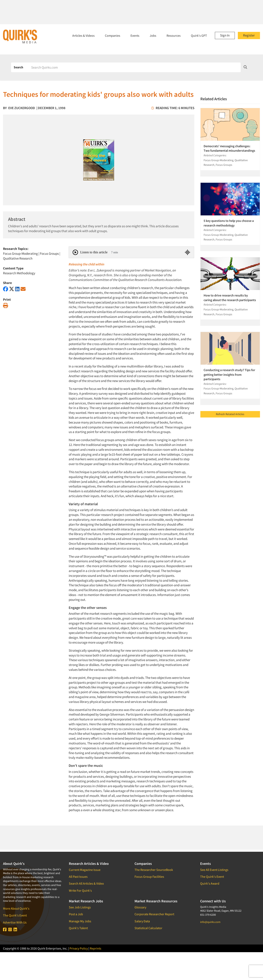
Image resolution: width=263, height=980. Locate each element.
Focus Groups (49, 254)
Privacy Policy (79, 948)
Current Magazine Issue (85, 870)
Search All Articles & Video (86, 883)
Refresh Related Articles (230, 414)
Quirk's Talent (78, 928)
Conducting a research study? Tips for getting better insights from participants (229, 374)
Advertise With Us (15, 922)
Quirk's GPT (199, 35)
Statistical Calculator (148, 928)
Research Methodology (19, 273)
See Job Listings (80, 907)
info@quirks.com (210, 922)
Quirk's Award (210, 883)
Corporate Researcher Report (154, 914)
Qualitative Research (18, 258)
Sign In (225, 35)
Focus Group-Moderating (20, 254)
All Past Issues (78, 877)
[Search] (135, 67)
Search (18, 67)
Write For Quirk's (80, 890)
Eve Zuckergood (22, 108)
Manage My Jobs (80, 921)
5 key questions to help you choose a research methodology (229, 223)
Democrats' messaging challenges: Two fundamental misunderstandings (229, 148)
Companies (113, 35)
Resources (174, 35)
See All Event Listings (214, 870)
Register (249, 35)
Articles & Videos (83, 35)
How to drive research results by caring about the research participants (230, 297)
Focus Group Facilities (149, 877)
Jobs (153, 35)
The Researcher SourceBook (154, 870)
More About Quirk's (16, 908)
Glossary (140, 907)
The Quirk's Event (15, 915)
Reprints (96, 948)
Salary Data (142, 921)
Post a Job (76, 914)
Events (135, 35)
